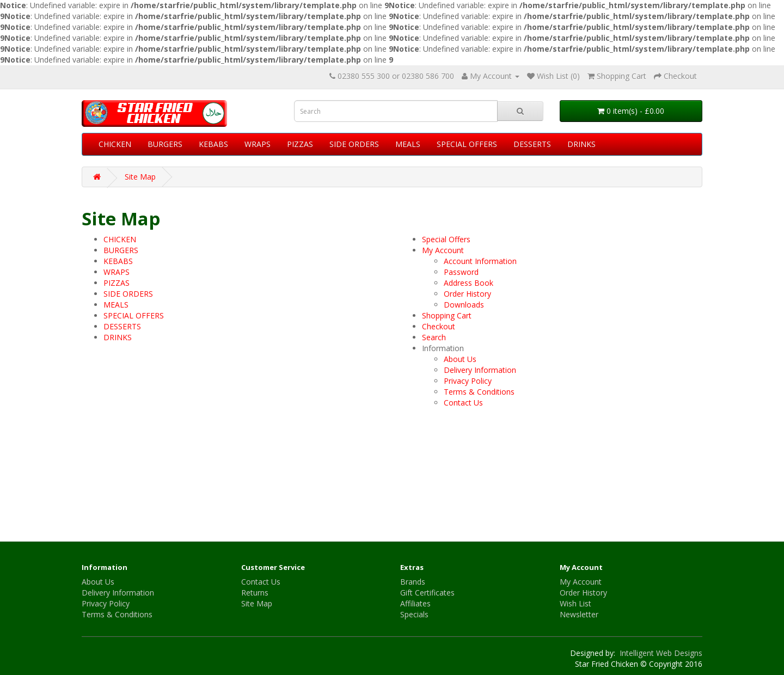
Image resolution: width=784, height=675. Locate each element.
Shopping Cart (447, 315)
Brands (413, 582)
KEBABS (213, 144)
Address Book (468, 283)
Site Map (140, 177)
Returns (255, 593)
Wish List (575, 603)
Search (434, 337)
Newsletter (579, 614)
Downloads (464, 305)
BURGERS (165, 144)
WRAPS (258, 144)
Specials (414, 614)
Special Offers (446, 239)
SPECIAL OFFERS (467, 144)
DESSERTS (532, 144)
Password (461, 272)
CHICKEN (115, 144)
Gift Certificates (427, 593)
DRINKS (581, 144)
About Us (460, 359)
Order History (467, 294)
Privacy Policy (468, 381)
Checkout (439, 326)
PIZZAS (300, 144)
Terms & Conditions (479, 392)
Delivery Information (480, 370)
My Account (443, 250)
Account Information (480, 261)
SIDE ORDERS (354, 144)
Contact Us (463, 403)
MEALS (408, 144)
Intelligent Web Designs (660, 653)
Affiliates (415, 603)
